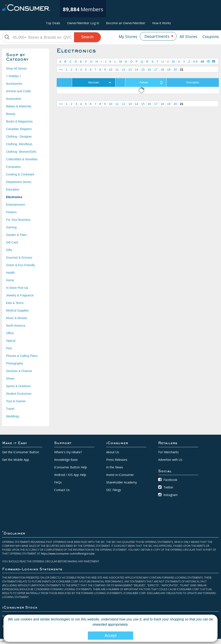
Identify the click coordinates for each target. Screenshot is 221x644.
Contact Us (62, 490)
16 (149, 70)
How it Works (162, 23)
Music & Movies (17, 318)
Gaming (11, 227)
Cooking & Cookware (20, 174)
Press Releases (117, 460)
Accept (110, 636)
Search (88, 37)
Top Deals (53, 23)
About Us (113, 452)
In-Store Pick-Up (17, 288)
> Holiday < (14, 76)
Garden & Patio (16, 235)
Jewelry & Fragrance (20, 295)
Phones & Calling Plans (22, 356)
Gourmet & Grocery (19, 258)
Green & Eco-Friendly (21, 265)
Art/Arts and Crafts (18, 91)
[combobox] (158, 36)
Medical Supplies (17, 310)
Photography (15, 363)
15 (143, 70)
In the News (115, 467)
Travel (10, 409)
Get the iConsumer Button (21, 452)
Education (13, 189)
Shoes (10, 378)
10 (111, 70)
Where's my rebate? (68, 452)
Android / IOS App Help (70, 475)
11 (117, 70)
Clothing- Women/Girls (21, 152)
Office (10, 333)
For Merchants (168, 452)
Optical (11, 341)
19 (169, 70)
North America (16, 326)
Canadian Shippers (19, 129)
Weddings (13, 416)
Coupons (211, 37)
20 (175, 70)
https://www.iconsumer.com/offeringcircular (68, 554)
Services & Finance (19, 371)
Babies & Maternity (19, 106)
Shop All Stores (16, 68)
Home (10, 280)
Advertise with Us (170, 460)
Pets (9, 348)
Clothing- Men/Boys (19, 144)
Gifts (9, 250)
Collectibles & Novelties (22, 159)
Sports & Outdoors (18, 386)
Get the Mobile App (16, 460)
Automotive (14, 99)
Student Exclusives (19, 394)
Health (10, 273)
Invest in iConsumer (120, 475)
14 (136, 70)
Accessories (14, 84)
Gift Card (12, 242)
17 (156, 70)
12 (124, 70)
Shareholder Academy (122, 482)
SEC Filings (114, 490)
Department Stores (19, 182)
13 (130, 70)
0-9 (195, 62)
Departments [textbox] (157, 36)
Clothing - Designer (19, 137)
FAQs (58, 482)
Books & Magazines (19, 121)
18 (162, 70)
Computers (13, 167)
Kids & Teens (15, 303)
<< (61, 70)
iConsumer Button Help (71, 467)
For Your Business (18, 220)
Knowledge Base (66, 460)
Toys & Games (16, 401)
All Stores (188, 37)
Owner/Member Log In (83, 23)
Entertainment (15, 205)
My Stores (128, 37)
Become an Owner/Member (126, 23)
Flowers (11, 212)
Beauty (11, 114)
